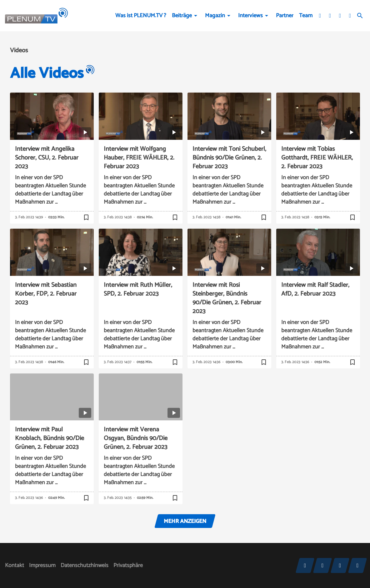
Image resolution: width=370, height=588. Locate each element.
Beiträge (182, 16)
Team (306, 16)
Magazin (215, 16)
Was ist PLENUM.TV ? (141, 16)
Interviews (250, 16)
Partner (285, 16)
